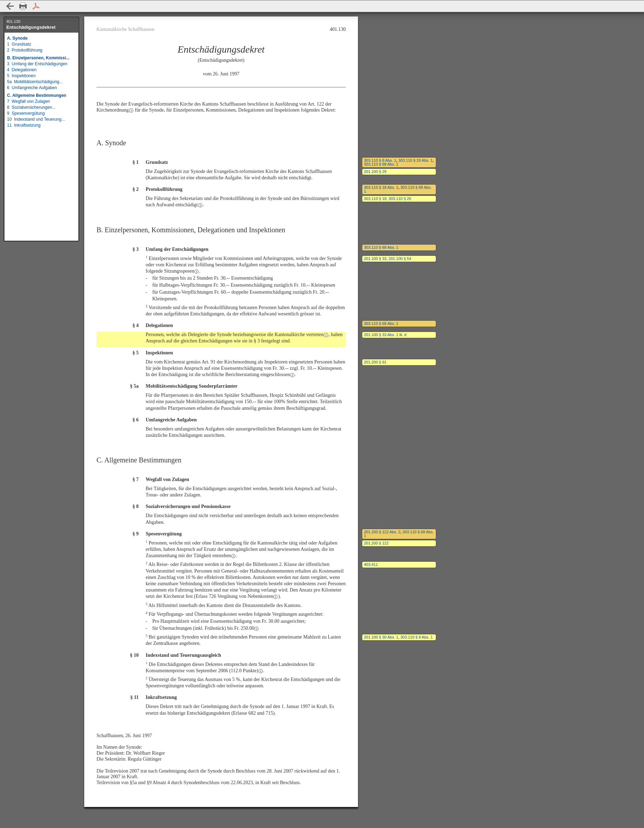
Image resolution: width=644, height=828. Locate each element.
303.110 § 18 (375, 199)
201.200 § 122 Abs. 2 (382, 532)
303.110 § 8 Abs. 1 (380, 160)
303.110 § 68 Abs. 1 (381, 164)
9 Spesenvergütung (26, 113)
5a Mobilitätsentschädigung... (35, 82)
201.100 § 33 (375, 259)
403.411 (371, 565)
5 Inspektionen (21, 76)
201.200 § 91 (375, 362)
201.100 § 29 (375, 172)
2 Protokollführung (25, 50)
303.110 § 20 (400, 199)
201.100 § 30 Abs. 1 (381, 637)
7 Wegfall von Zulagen (29, 101)
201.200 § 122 (376, 543)
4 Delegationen (22, 70)
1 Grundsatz (19, 44)
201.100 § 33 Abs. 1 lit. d (385, 335)
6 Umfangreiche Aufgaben (32, 88)
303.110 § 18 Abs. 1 (381, 187)
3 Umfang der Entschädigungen (37, 64)
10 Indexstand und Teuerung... (36, 119)
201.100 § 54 (400, 259)
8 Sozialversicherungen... (31, 107)
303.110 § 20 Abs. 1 (416, 160)
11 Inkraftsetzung (24, 125)
